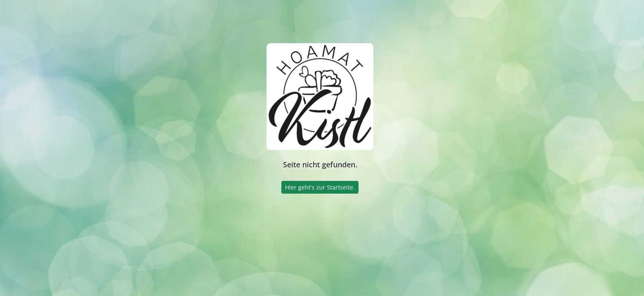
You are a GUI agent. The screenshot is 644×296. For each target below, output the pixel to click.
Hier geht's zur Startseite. (320, 187)
